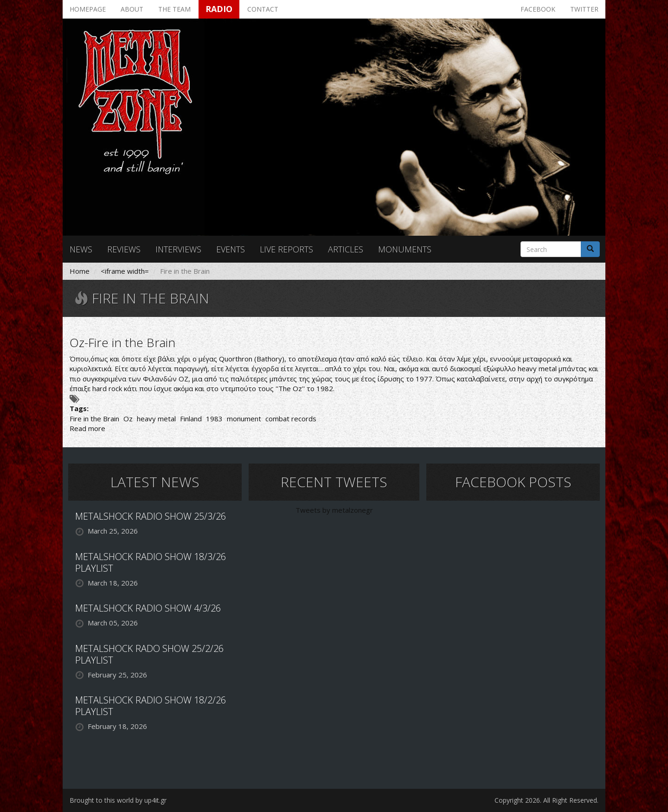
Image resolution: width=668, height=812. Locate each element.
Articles (346, 249)
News (81, 249)
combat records (291, 419)
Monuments (405, 249)
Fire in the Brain (94, 419)
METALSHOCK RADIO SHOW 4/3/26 (148, 608)
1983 (214, 419)
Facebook (538, 9)
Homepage (88, 9)
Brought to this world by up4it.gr (118, 800)
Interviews (178, 249)
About (132, 9)
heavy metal (156, 419)
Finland (191, 419)
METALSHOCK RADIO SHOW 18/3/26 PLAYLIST (151, 562)
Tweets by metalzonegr (334, 510)
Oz (128, 419)
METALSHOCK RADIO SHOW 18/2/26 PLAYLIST (151, 706)
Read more (87, 428)
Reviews (124, 249)
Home (80, 271)
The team (174, 9)
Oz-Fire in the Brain (122, 342)
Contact (263, 9)
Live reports (286, 249)
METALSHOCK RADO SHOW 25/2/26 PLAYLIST (149, 654)
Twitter (584, 9)
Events (231, 249)
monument (244, 419)
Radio (219, 9)
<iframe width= (125, 271)
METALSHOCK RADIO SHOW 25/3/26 (151, 516)
